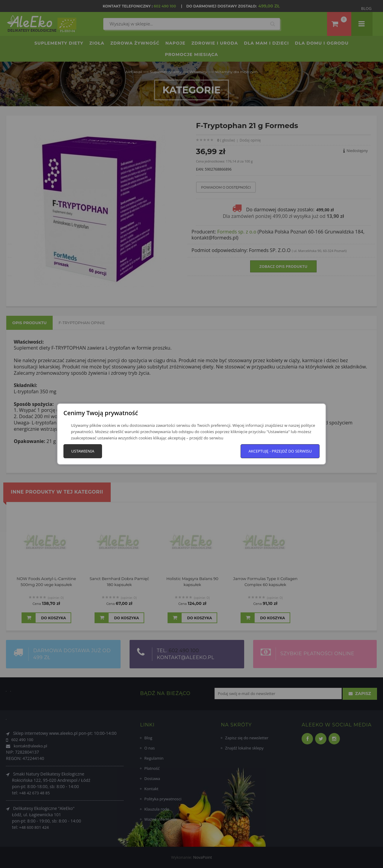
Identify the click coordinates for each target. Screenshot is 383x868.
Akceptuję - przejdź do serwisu (280, 451)
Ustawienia (83, 451)
